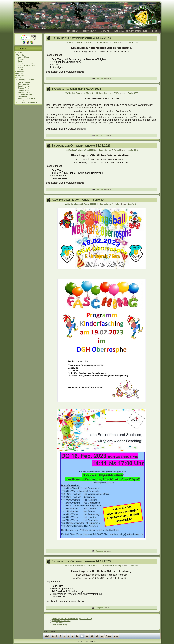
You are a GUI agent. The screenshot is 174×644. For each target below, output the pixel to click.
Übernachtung (23, 57)
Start (47, 636)
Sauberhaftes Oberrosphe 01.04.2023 (76, 89)
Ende (116, 636)
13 (92, 636)
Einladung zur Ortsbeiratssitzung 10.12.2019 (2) (72, 619)
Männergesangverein (26, 80)
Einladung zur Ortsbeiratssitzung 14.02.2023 (81, 561)
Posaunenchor (23, 90)
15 (102, 636)
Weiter (108, 636)
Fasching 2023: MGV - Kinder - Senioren (78, 200)
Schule (20, 61)
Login (155, 31)
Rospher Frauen (24, 88)
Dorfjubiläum (89, 31)
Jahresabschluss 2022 (61, 621)
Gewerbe (20, 76)
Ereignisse (107, 78)
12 (87, 636)
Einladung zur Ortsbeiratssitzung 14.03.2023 (81, 146)
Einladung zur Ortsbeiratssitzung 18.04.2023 (81, 38)
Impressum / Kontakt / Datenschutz (131, 31)
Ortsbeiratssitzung (59, 625)
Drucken (124, 42)
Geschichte (22, 59)
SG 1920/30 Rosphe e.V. (27, 103)
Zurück (55, 636)
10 (77, 636)
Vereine (20, 78)
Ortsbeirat (72, 31)
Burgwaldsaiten (24, 92)
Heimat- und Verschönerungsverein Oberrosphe (26, 99)
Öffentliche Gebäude (26, 63)
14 (97, 636)
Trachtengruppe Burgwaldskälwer (24, 83)
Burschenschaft (24, 86)
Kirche (20, 69)
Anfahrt (105, 31)
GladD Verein (57, 623)
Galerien (20, 74)
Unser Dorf (21, 55)
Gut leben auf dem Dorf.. (27, 94)
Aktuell (19, 53)
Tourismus (21, 72)
